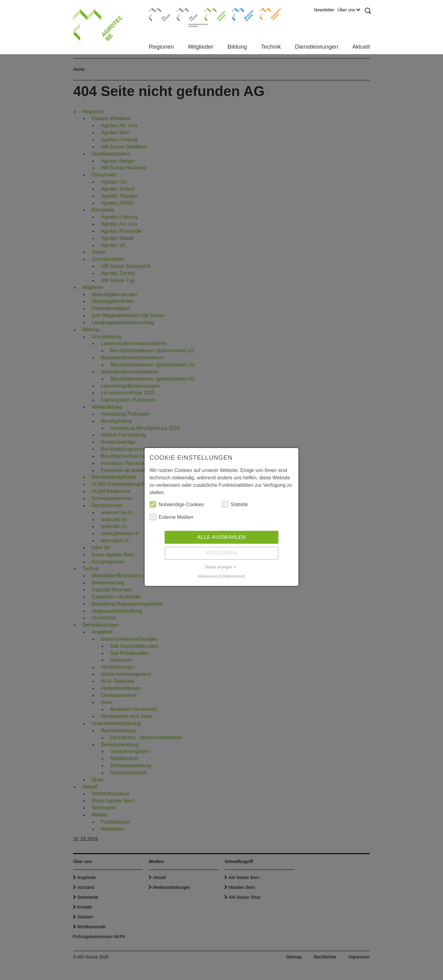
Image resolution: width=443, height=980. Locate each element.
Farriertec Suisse (267, 14)
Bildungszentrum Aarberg (187, 14)
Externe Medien (171, 517)
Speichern (221, 553)
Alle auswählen (221, 537)
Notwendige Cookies (177, 504)
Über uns (349, 10)
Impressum (208, 576)
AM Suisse (158, 11)
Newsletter (324, 10)
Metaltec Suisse (239, 14)
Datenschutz (233, 576)
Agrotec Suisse (211, 14)
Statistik (235, 504)
